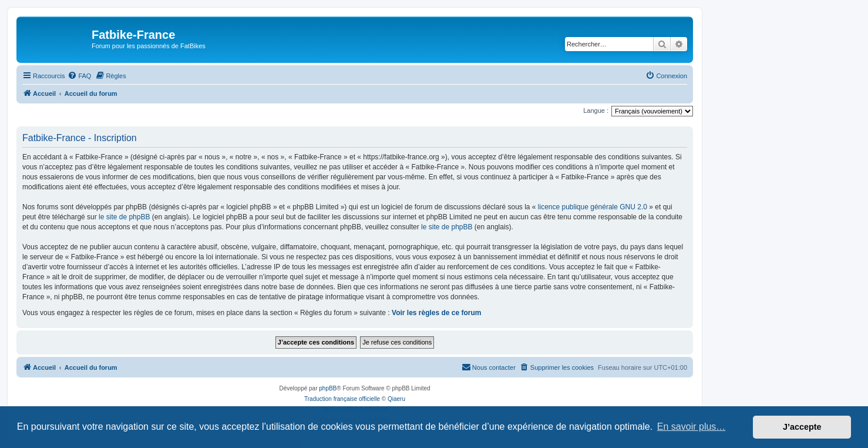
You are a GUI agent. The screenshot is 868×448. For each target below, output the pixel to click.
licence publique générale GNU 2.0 (593, 207)
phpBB (328, 388)
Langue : (596, 111)
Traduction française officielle (342, 399)
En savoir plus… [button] (692, 427)
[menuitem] (79, 76)
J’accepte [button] (802, 427)
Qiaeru (396, 399)
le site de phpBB (124, 217)
